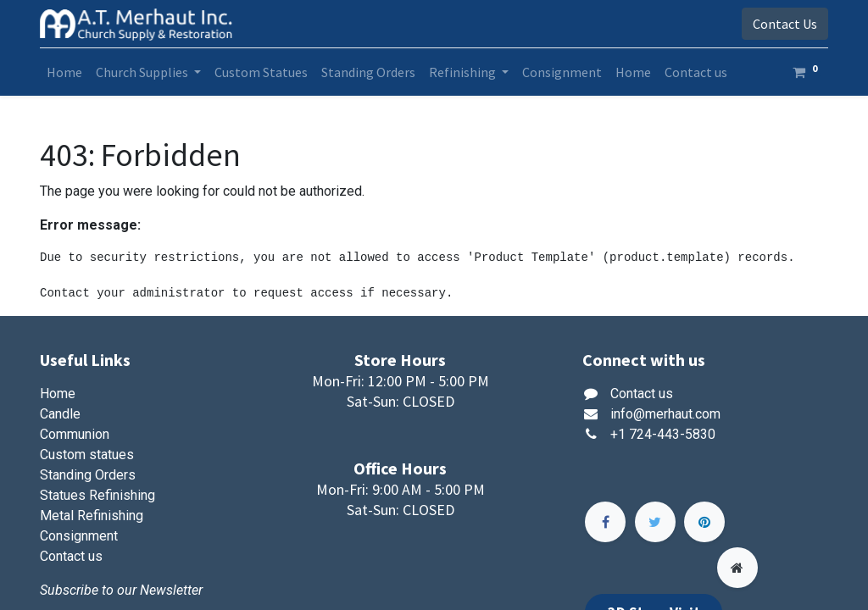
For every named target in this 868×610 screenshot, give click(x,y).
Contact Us (785, 24)
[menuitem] (64, 72)
